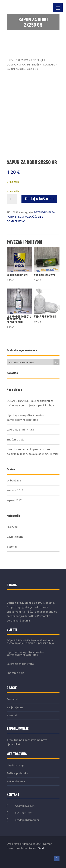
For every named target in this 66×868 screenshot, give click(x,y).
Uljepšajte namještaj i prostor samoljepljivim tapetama (25, 653)
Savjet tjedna (15, 537)
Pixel (41, 848)
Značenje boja (15, 439)
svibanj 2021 (15, 480)
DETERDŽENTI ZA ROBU (41, 65)
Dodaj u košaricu (39, 199)
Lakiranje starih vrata (20, 429)
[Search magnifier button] (56, 362)
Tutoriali (12, 547)
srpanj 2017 (14, 500)
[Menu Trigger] (58, 7)
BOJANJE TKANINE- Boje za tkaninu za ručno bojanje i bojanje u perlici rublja (30, 642)
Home (10, 60)
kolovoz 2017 (15, 490)
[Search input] (30, 362)
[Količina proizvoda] (12, 199)
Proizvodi (12, 527)
